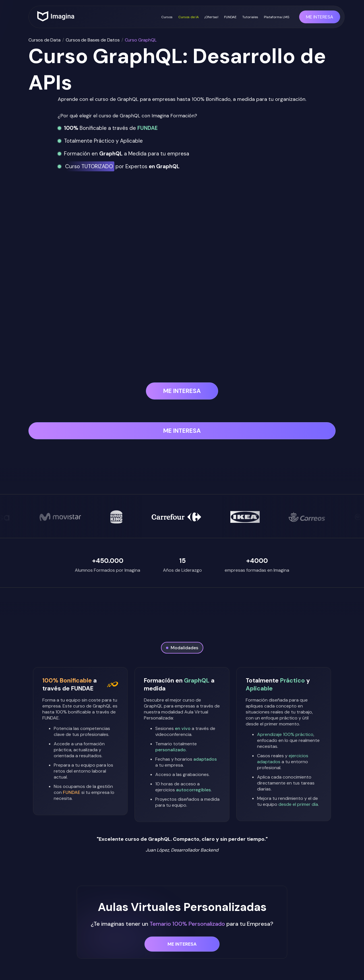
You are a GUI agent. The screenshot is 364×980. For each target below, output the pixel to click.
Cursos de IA (189, 17)
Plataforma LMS (277, 17)
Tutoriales (250, 17)
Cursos (167, 17)
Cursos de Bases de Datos (93, 40)
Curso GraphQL (141, 40)
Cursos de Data (45, 40)
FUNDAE (230, 17)
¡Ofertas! (211, 17)
